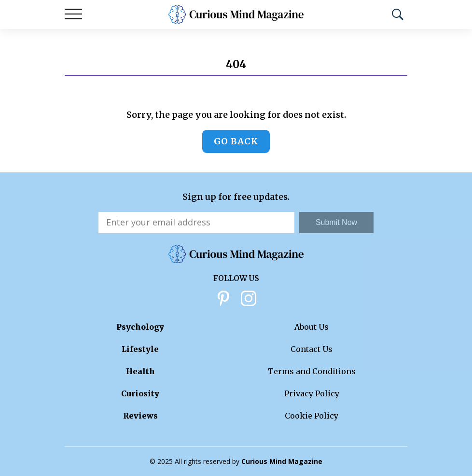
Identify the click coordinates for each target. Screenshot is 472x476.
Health (140, 371)
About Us (312, 327)
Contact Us (312, 349)
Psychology (140, 327)
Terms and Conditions (312, 371)
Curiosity (140, 393)
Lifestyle (140, 349)
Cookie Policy (312, 416)
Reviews (140, 416)
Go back (236, 141)
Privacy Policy (312, 393)
